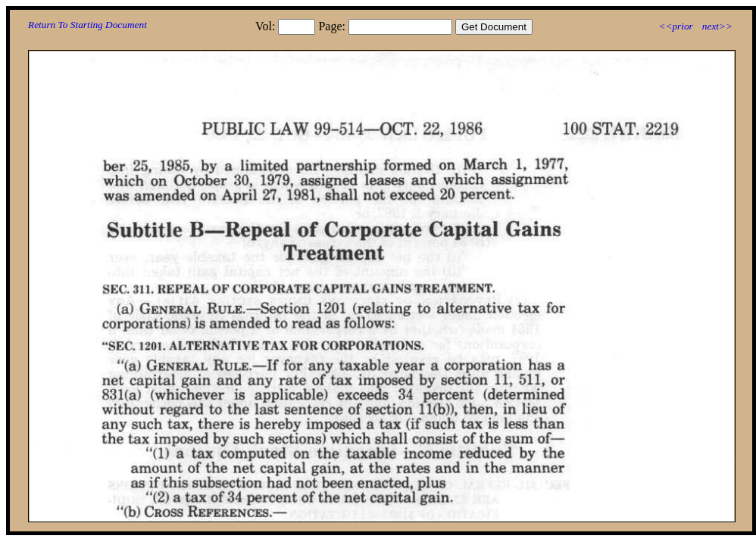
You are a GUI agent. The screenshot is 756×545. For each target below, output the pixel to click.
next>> (717, 26)
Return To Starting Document (87, 25)
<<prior (675, 26)
